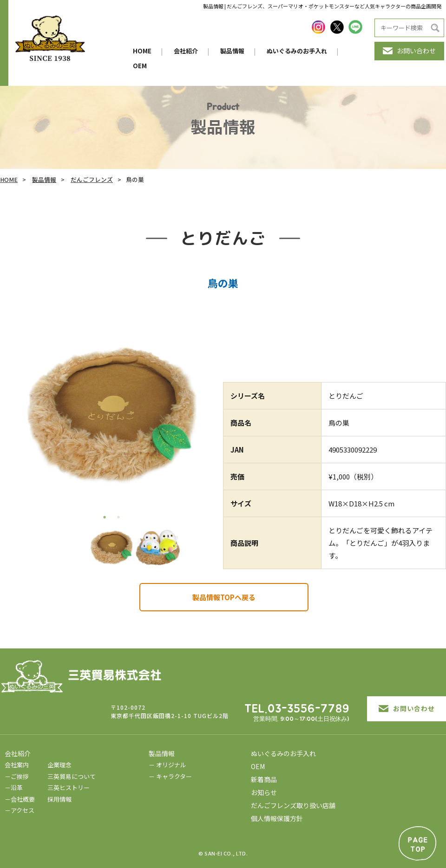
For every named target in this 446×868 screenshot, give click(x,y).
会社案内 (17, 765)
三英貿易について (72, 776)
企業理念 (59, 765)
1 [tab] (105, 517)
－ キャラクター (170, 776)
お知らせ (264, 792)
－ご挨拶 (17, 776)
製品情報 (232, 51)
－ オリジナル (167, 765)
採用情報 (59, 799)
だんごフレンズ (92, 179)
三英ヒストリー (69, 787)
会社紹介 (186, 51)
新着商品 (264, 779)
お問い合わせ (409, 51)
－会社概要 (20, 799)
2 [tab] (118, 517)
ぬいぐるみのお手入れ (297, 51)
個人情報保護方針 (277, 818)
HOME (142, 51)
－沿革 (14, 787)
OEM (140, 66)
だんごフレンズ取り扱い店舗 (293, 805)
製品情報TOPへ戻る (224, 597)
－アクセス (20, 810)
